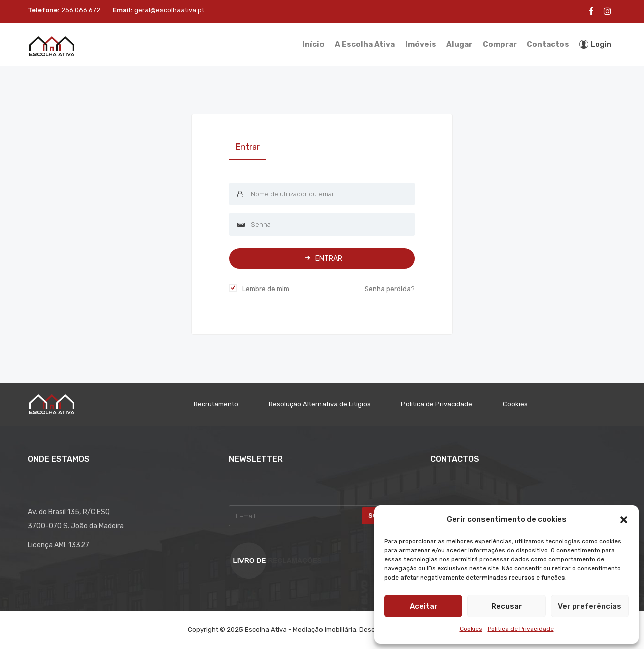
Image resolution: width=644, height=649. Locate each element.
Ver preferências (590, 606)
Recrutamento (216, 404)
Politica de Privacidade (521, 629)
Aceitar (424, 606)
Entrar (248, 147)
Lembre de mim (266, 289)
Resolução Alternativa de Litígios (320, 404)
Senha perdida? (390, 289)
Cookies (471, 629)
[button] (624, 520)
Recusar (507, 606)
